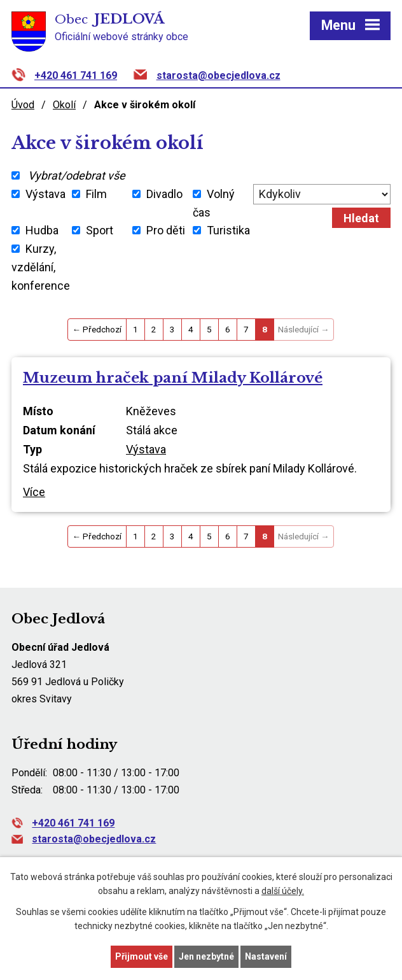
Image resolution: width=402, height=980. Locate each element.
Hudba (42, 230)
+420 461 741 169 (76, 75)
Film (96, 194)
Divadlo (164, 194)
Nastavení (266, 956)
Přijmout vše (142, 956)
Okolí (64, 105)
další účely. (283, 891)
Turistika (228, 230)
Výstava (45, 194)
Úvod (23, 105)
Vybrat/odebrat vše (77, 175)
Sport (100, 230)
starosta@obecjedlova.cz (218, 75)
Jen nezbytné (206, 956)
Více (34, 492)
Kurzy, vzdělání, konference (41, 267)
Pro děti (166, 230)
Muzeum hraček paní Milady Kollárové (173, 378)
